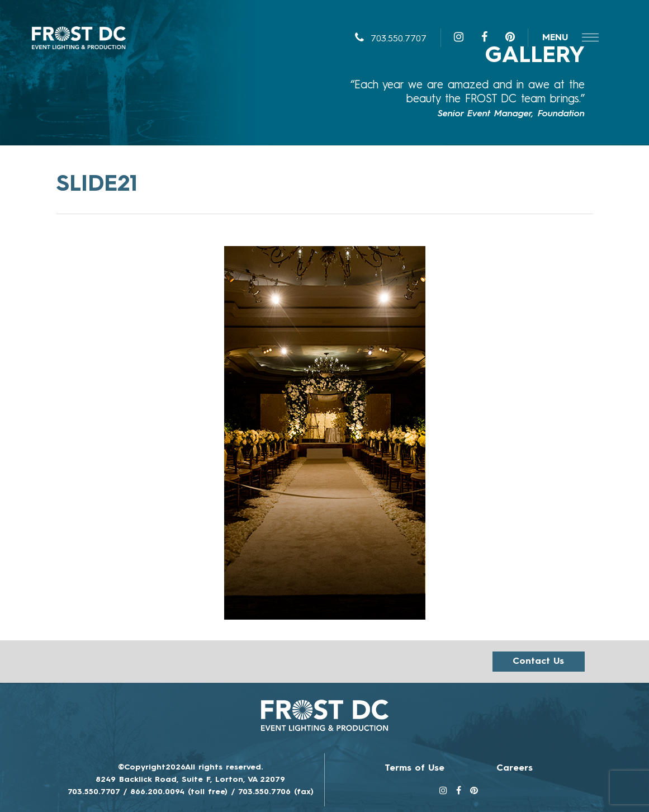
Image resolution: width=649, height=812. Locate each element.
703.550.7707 (391, 39)
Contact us (538, 662)
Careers (515, 768)
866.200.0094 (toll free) (179, 792)
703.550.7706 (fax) (276, 792)
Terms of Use (414, 768)
